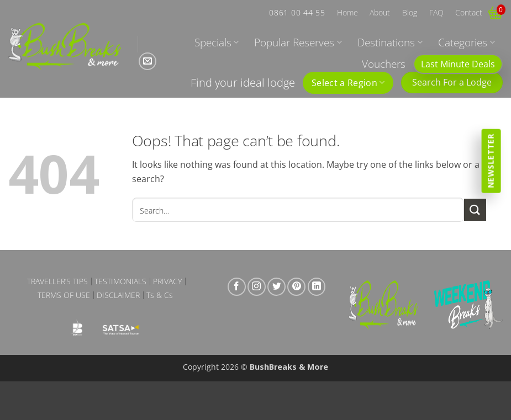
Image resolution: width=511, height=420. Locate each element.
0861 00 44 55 (297, 12)
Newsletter (491, 161)
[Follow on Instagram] (257, 287)
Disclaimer (118, 295)
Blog (410, 12)
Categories (466, 42)
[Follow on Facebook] (237, 287)
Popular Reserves (298, 42)
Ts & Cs (160, 295)
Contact (469, 12)
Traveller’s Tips (57, 281)
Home (347, 12)
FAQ (436, 12)
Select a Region (348, 83)
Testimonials (120, 281)
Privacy (167, 281)
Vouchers (384, 64)
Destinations (390, 42)
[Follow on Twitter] (276, 287)
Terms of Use (64, 295)
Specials (217, 42)
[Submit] (475, 209)
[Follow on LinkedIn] (317, 287)
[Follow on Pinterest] (296, 287)
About (380, 12)
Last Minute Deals (458, 64)
